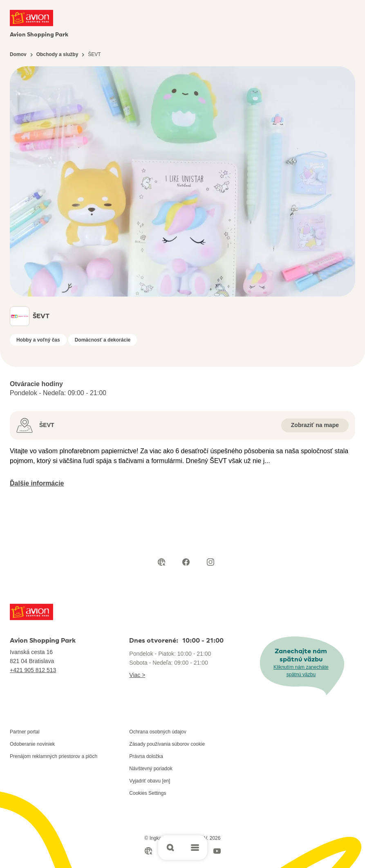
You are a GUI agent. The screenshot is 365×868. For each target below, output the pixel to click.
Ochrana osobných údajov (158, 732)
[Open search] (170, 848)
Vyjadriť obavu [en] (150, 781)
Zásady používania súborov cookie (167, 744)
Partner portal (25, 732)
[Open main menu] (195, 848)
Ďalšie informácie (37, 483)
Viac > (137, 675)
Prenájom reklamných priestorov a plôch (54, 756)
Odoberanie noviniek (32, 744)
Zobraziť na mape (315, 425)
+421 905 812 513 (33, 670)
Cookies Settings (148, 793)
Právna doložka (146, 756)
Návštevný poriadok (151, 769)
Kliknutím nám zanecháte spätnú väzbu (301, 671)
